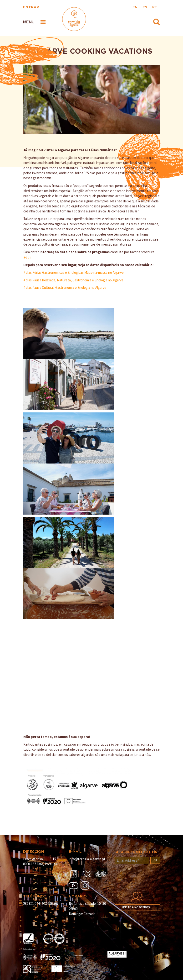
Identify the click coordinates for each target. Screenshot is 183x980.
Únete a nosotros (136, 907)
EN (135, 7)
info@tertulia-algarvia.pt (87, 859)
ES (145, 7)
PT (155, 7)
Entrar (31, 7)
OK (155, 860)
